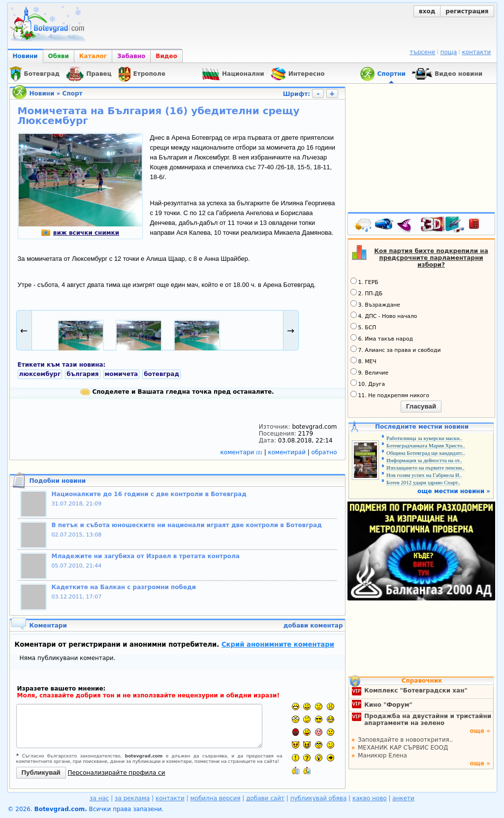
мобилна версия (216, 798)
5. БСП (363, 327)
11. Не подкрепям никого (390, 395)
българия (82, 374)
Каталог (93, 56)
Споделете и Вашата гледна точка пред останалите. (177, 392)
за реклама (132, 798)
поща (449, 52)
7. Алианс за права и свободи (396, 349)
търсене (422, 52)
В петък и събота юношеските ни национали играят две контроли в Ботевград (187, 525)
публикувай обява (319, 798)
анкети (403, 798)
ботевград (161, 374)
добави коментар (313, 626)
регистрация (467, 11)
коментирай (288, 452)
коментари (242, 452)
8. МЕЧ (363, 361)
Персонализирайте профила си (117, 773)
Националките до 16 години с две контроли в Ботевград (149, 494)
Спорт (73, 94)
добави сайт (265, 798)
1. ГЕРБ (364, 282)
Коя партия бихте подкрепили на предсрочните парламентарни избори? (431, 258)
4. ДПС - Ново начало (384, 315)
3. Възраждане (376, 304)
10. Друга (368, 383)
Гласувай (421, 406)
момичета (122, 374)
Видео (166, 56)
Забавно (131, 56)
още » (480, 731)
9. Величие (370, 372)
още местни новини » (454, 491)
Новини (25, 56)
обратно (324, 452)
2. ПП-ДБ (367, 293)
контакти (476, 52)
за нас (99, 798)
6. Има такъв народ (382, 338)
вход (427, 11)
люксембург (40, 374)
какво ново (370, 798)
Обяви (59, 56)
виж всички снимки (80, 233)
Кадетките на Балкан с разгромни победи (124, 587)
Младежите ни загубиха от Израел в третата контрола (146, 556)
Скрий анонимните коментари (278, 645)
